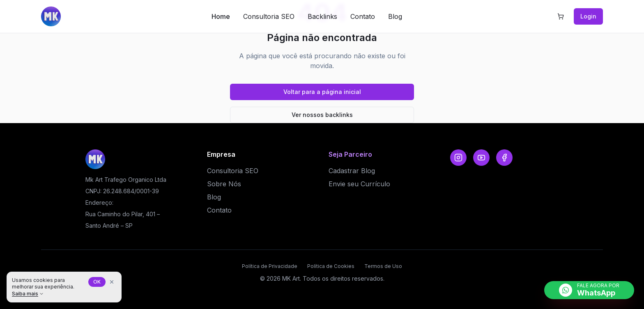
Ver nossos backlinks (322, 115)
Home (221, 16)
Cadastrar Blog (352, 171)
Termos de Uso (383, 266)
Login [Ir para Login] (588, 16)
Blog (395, 16)
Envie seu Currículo (359, 184)
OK (97, 282)
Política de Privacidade (270, 266)
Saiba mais (28, 294)
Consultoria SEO (269, 16)
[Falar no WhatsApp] (589, 290)
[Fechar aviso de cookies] (112, 282)
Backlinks (322, 16)
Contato (363, 16)
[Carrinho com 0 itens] (561, 16)
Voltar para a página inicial (322, 92)
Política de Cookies (331, 266)
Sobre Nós (224, 184)
